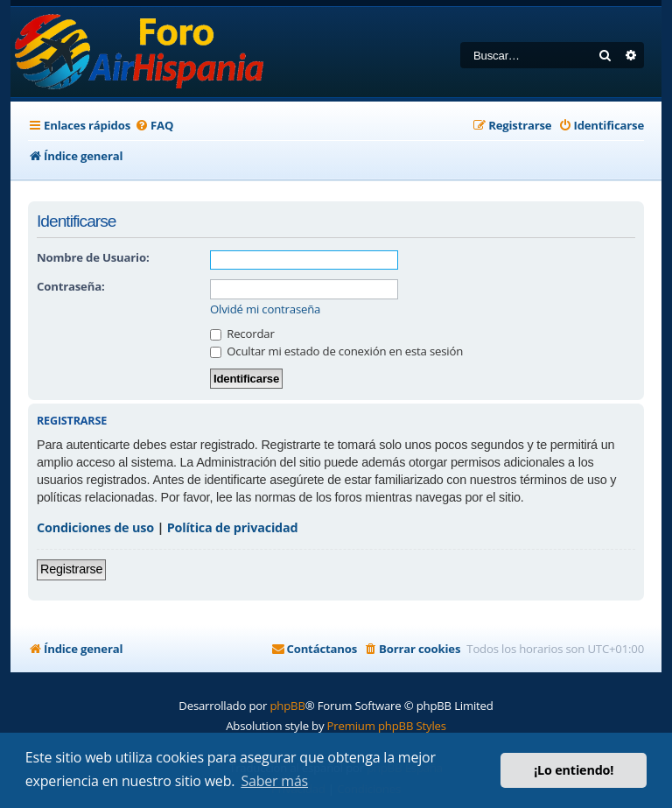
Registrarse (71, 569)
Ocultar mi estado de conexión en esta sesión (336, 351)
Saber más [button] (274, 781)
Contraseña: (70, 286)
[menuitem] (154, 126)
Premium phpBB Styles (387, 726)
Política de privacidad (233, 527)
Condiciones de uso (95, 527)
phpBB (287, 706)
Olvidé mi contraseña (265, 309)
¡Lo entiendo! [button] (574, 770)
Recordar (242, 334)
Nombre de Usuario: (93, 257)
